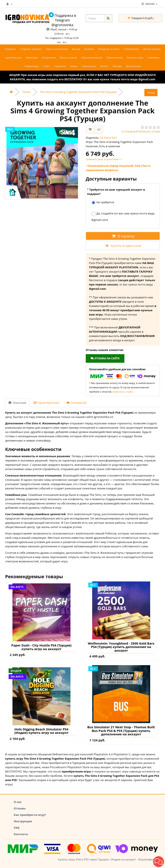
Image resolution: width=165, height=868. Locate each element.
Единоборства (14, 57)
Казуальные (49, 57)
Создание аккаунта (31, 49)
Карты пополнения (57, 49)
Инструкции (23, 821)
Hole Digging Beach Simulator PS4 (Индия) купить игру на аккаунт (41, 731)
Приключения (115, 57)
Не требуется (103, 203)
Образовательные (92, 57)
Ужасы (74, 66)
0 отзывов (129, 131)
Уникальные (89, 66)
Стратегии (60, 66)
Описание (17, 403)
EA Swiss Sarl (108, 138)
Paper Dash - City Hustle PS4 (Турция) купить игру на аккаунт (41, 647)
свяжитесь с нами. (123, 392)
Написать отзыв (149, 131)
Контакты (21, 834)
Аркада (76, 49)
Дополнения (134, 66)
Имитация (32, 57)
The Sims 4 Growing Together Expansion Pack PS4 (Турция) (78, 92)
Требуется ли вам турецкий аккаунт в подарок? (116, 192)
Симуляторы (31, 66)
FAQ (17, 828)
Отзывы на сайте (105, 358)
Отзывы (20, 808)
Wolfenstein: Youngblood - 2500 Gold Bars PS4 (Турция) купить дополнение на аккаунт (121, 647)
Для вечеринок (152, 49)
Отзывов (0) (76, 403)
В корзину (123, 236)
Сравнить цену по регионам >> (104, 159)
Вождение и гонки (109, 49)
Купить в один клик (123, 246)
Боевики (89, 49)
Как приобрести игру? (30, 815)
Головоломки (131, 49)
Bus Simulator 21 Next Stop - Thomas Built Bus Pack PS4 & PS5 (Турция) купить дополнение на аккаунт (121, 731)
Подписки (10, 49)
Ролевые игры (135, 57)
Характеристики (46, 403)
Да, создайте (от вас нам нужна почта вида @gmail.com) (123, 217)
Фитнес (104, 66)
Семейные (154, 57)
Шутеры (117, 66)
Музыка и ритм (68, 57)
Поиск (26, 92)
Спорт (46, 66)
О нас (18, 802)
